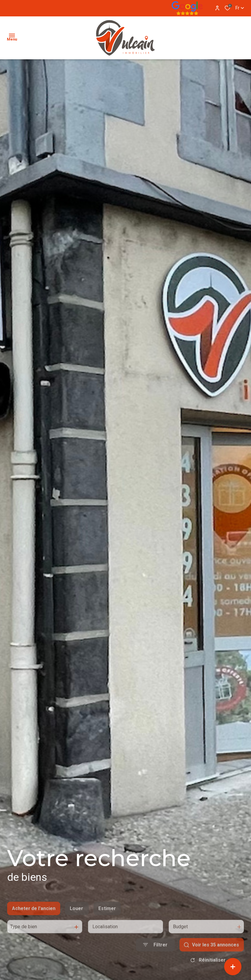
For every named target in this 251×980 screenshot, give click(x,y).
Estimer (107, 923)
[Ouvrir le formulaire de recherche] (155, 960)
